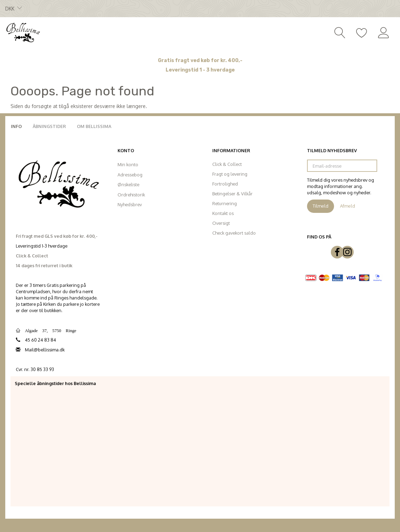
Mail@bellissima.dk (45, 350)
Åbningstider (49, 126)
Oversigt (221, 223)
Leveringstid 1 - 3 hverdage (200, 70)
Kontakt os (223, 213)
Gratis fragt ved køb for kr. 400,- (200, 60)
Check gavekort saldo (234, 233)
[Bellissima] (23, 32)
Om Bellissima (94, 126)
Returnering (225, 203)
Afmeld (348, 206)
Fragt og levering (230, 174)
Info (16, 126)
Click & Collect (227, 164)
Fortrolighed (225, 184)
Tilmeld (321, 206)
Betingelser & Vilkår (232, 194)
